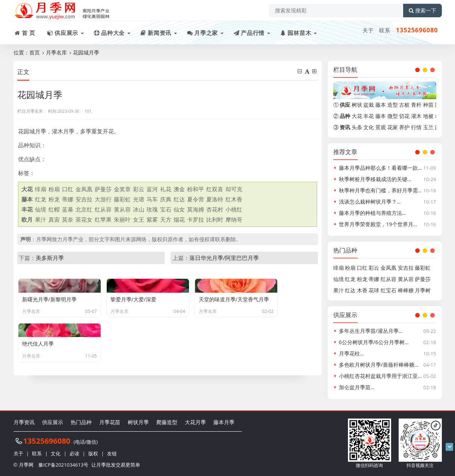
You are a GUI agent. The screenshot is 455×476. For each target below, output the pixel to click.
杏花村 (215, 209)
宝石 (166, 209)
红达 (179, 199)
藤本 (381, 105)
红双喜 (215, 189)
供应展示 (53, 422)
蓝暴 (68, 209)
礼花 (166, 189)
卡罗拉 (196, 219)
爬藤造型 (167, 422)
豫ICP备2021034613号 (63, 465)
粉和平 (196, 189)
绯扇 (41, 189)
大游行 (103, 199)
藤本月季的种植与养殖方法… (373, 213)
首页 (35, 52)
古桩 (404, 105)
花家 (393, 127)
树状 (357, 105)
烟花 (179, 219)
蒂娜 (68, 199)
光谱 (139, 199)
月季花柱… (351, 353)
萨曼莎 (103, 189)
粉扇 (54, 189)
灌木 (416, 116)
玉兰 (428, 127)
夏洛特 (215, 199)
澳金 (179, 189)
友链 (112, 453)
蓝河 (152, 189)
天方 (166, 219)
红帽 (54, 209)
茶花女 (84, 219)
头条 (357, 127)
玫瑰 (152, 209)
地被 (428, 116)
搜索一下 (422, 11)
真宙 (54, 219)
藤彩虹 (122, 199)
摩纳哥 (234, 219)
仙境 (41, 209)
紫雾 (152, 219)
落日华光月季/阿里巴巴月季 (224, 258)
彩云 (139, 189)
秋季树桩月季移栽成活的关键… (375, 179)
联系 (385, 30)
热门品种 (81, 422)
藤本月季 (224, 422)
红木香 (234, 199)
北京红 (84, 209)
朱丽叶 (122, 219)
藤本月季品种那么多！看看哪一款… (380, 168)
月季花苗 (110, 422)
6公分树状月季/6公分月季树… (374, 342)
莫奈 (68, 219)
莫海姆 (196, 209)
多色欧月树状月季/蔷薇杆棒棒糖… (379, 365)
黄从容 (122, 209)
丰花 (369, 116)
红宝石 (388, 290)
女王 (139, 219)
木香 (362, 290)
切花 (404, 116)
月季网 (26, 465)
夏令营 (196, 199)
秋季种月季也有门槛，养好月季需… (380, 190)
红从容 (103, 209)
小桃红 (234, 209)
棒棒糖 (406, 290)
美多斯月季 (50, 258)
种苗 (428, 105)
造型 (393, 105)
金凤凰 (84, 189)
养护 (404, 127)
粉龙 (54, 199)
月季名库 (56, 52)
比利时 (215, 219)
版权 (93, 453)
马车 (152, 199)
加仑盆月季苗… (357, 387)
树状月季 (138, 422)
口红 (68, 189)
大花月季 (195, 422)
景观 (381, 127)
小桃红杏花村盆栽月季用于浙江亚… (380, 376)
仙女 (179, 209)
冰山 (139, 209)
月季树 (423, 290)
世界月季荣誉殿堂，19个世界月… (378, 224)
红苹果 (103, 219)
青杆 (416, 105)
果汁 (41, 219)
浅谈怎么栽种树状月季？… (370, 202)
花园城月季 (86, 52)
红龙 (41, 199)
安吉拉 (84, 199)
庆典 (166, 199)
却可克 (234, 189)
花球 (374, 290)
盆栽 (369, 105)
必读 (74, 453)
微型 (393, 116)
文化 (369, 127)
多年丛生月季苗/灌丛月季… (371, 331)
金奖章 (122, 189)
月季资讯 (24, 422)
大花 (357, 116)
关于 (368, 30)
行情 (416, 127)
